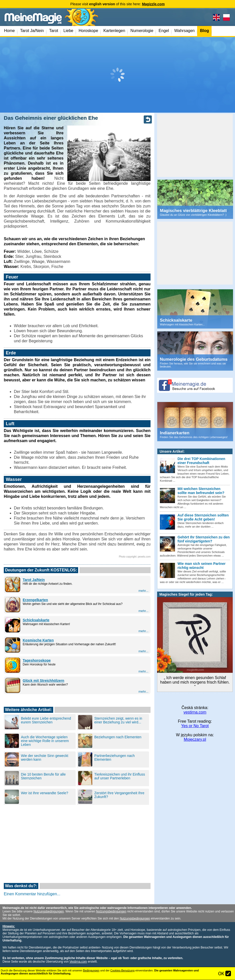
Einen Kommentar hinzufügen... (32, 894)
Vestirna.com (78, 962)
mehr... (143, 591)
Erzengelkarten (35, 600)
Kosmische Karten (38, 640)
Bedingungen (91, 970)
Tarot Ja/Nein (34, 580)
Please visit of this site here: (117, 4)
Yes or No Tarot (195, 726)
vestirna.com (195, 712)
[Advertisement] (117, 75)
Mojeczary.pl (195, 739)
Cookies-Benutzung (123, 970)
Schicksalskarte (36, 620)
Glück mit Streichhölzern (43, 681)
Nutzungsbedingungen (49, 911)
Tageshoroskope (37, 660)
